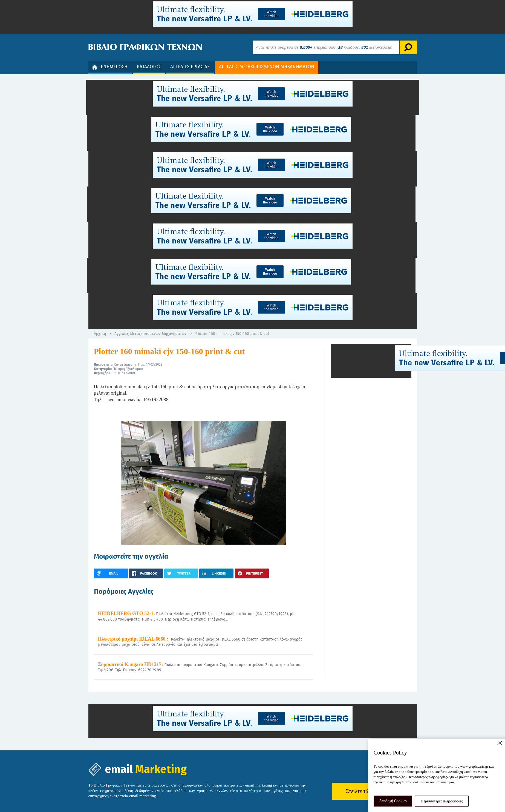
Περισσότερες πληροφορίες (442, 801)
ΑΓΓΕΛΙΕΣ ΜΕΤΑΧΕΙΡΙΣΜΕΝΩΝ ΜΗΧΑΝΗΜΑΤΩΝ (267, 67)
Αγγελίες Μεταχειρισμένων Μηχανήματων (151, 334)
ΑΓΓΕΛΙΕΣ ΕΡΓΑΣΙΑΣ (190, 67)
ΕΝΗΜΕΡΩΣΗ (110, 67)
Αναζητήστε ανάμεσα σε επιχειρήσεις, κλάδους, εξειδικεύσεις (324, 47)
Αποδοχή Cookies (393, 801)
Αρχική (100, 334)
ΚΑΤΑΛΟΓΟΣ (149, 67)
